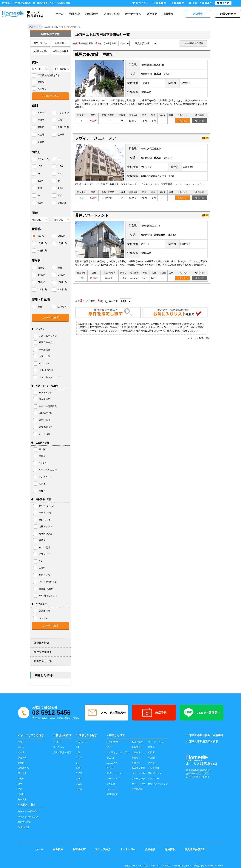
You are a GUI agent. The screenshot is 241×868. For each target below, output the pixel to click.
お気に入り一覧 (43, 661)
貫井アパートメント (92, 215)
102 (81, 278)
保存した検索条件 (200, 3)
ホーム (60, 14)
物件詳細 (200, 121)
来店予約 (154, 713)
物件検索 (74, 14)
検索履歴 (177, 3)
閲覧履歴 (159, 3)
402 (81, 198)
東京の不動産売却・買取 (202, 741)
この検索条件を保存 (193, 43)
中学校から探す (61, 51)
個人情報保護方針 (195, 849)
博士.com (155, 866)
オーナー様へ (133, 14)
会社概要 (152, 14)
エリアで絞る (40, 43)
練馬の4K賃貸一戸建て (94, 54)
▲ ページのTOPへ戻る (199, 338)
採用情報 (168, 14)
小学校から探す (40, 51)
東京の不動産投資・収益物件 (205, 735)
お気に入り (183, 121)
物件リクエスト (43, 652)
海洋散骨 (166, 866)
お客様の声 (92, 14)
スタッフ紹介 (112, 14)
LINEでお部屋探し (201, 713)
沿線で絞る (61, 43)
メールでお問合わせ (106, 713)
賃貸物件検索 (41, 643)
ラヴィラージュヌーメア (95, 138)
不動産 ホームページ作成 (136, 866)
